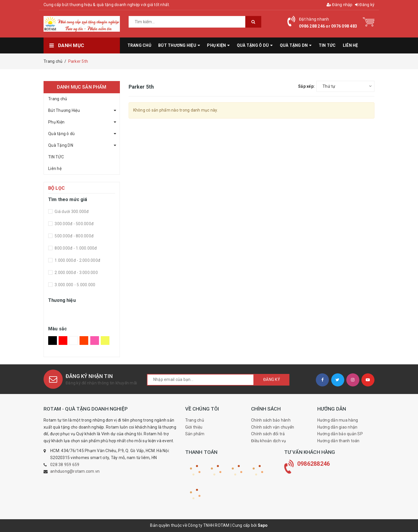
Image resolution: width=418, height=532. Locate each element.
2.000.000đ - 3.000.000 (76, 273)
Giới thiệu (194, 427)
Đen (53, 341)
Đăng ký (365, 5)
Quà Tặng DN (61, 145)
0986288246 (314, 464)
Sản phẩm (195, 434)
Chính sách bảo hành (271, 420)
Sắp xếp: (306, 86)
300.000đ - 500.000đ (74, 224)
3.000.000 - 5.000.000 (75, 285)
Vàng (105, 341)
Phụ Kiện (56, 122)
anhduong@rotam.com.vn (75, 471)
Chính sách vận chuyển (273, 427)
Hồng (95, 341)
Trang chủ (58, 99)
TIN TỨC (56, 157)
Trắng (73, 341)
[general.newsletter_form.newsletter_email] (200, 380)
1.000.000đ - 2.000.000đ (77, 260)
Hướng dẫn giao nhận (337, 427)
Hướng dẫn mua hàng (338, 420)
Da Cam (84, 341)
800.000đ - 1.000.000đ (75, 248)
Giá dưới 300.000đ (71, 212)
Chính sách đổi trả (268, 434)
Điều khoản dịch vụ (269, 441)
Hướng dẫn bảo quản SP (340, 434)
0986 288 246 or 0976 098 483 (328, 26)
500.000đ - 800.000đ (74, 236)
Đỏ (63, 341)
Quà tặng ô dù (61, 134)
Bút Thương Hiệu (64, 110)
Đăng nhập (340, 5)
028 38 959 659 (65, 465)
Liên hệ (55, 169)
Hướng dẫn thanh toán (338, 441)
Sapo (263, 525)
